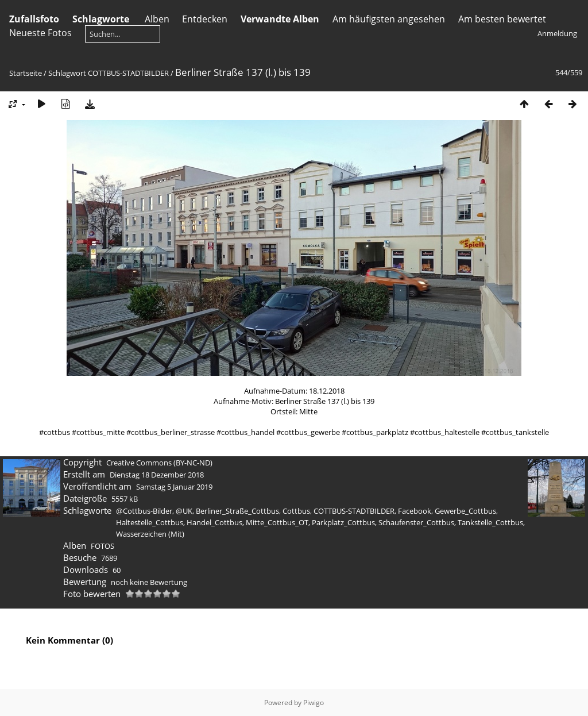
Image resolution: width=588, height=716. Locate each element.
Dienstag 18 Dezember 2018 (157, 475)
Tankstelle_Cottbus (490, 522)
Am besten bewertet (502, 19)
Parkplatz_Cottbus (343, 522)
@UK (184, 511)
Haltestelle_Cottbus (150, 522)
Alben (157, 19)
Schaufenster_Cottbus (416, 522)
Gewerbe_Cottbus (465, 511)
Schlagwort (67, 73)
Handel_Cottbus (214, 522)
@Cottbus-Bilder (144, 511)
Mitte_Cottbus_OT (277, 522)
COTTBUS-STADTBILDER (128, 73)
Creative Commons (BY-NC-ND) (159, 463)
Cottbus (296, 511)
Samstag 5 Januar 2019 (174, 487)
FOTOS (102, 546)
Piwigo (314, 702)
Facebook (415, 511)
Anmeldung (557, 33)
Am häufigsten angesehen (389, 19)
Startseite (26, 73)
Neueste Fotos (40, 33)
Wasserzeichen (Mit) (150, 534)
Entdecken (205, 19)
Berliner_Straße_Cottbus (237, 511)
